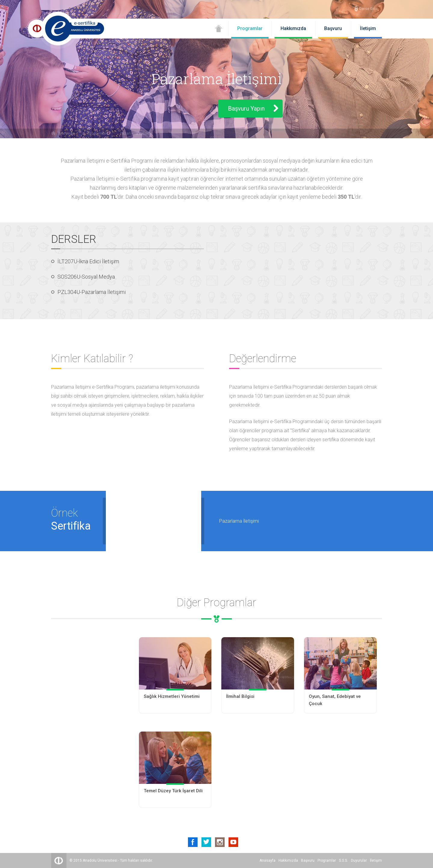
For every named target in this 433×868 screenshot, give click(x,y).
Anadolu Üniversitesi (100, 860)
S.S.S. (343, 860)
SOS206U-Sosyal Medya (86, 277)
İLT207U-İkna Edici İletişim (88, 261)
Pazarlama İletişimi (136, 133)
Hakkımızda (293, 28)
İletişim (368, 28)
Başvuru (333, 28)
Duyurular (359, 860)
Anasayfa (67, 133)
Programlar (250, 28)
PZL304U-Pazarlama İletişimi (92, 292)
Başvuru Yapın (246, 108)
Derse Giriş (368, 9)
